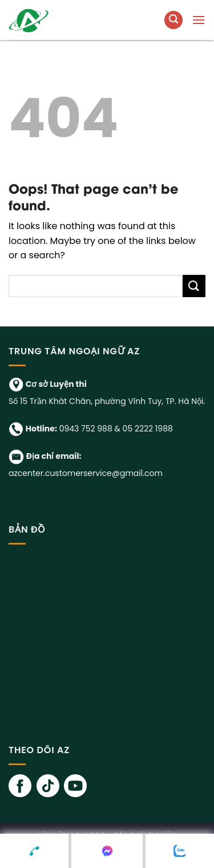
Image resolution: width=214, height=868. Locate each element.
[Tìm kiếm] (173, 20)
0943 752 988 (86, 429)
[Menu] (199, 20)
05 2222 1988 (148, 429)
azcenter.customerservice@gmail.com (86, 473)
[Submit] (194, 286)
